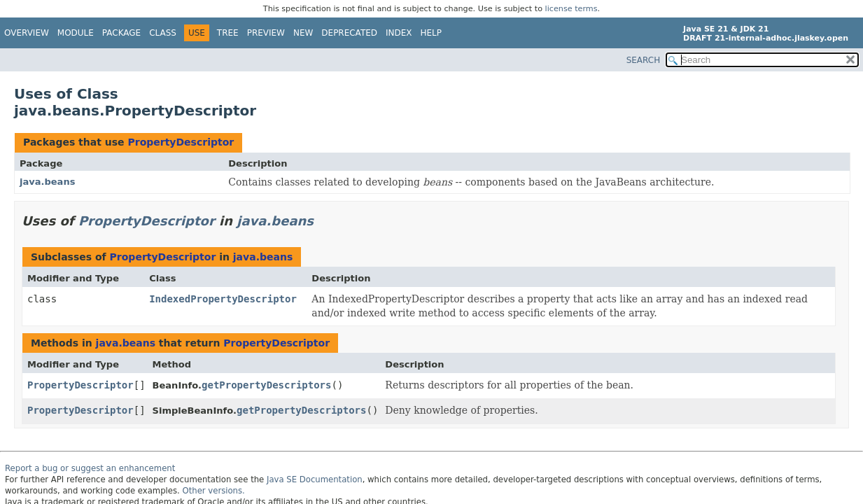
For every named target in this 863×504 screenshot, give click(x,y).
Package (121, 33)
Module (76, 33)
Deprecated (349, 33)
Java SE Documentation (315, 479)
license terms (571, 9)
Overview (27, 33)
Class (163, 33)
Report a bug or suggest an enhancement (90, 468)
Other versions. (214, 491)
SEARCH (644, 60)
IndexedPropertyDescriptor (223, 299)
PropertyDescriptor (181, 142)
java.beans (47, 182)
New (303, 33)
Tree (228, 33)
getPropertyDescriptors (266, 385)
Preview (266, 33)
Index (399, 33)
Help (431, 33)
